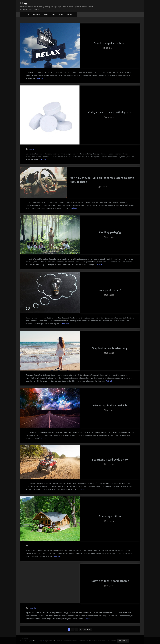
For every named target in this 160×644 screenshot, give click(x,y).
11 (80, 629)
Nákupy (61, 14)
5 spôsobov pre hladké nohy (110, 348)
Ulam (24, 3)
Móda (54, 14)
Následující (88, 629)
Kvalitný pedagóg (110, 232)
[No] (157, 641)
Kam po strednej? (110, 290)
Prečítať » (41, 78)
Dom (27, 14)
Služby (69, 14)
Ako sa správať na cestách (110, 405)
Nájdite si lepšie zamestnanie (110, 581)
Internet (46, 14)
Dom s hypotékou (110, 516)
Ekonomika (36, 14)
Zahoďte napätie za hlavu (110, 43)
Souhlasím (123, 641)
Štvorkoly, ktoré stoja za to (110, 460)
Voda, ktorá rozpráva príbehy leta (110, 112)
